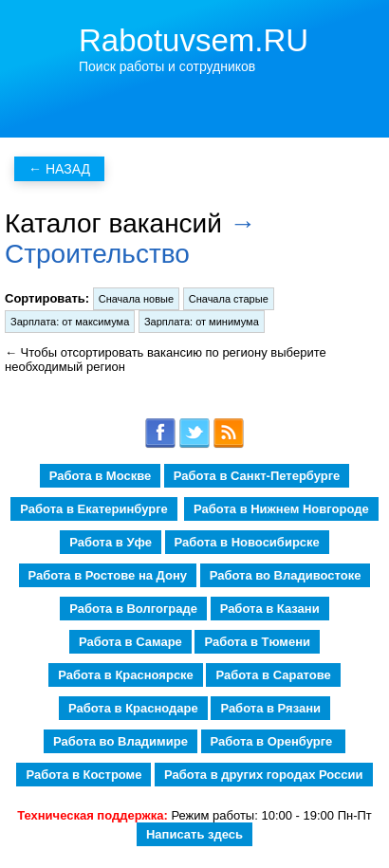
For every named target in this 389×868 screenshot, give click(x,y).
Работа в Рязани (270, 708)
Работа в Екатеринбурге (93, 509)
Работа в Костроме (83, 775)
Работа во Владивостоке (286, 575)
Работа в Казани (270, 609)
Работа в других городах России (263, 775)
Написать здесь (194, 834)
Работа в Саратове (273, 675)
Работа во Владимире (120, 741)
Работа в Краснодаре (133, 708)
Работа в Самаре (130, 642)
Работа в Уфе (111, 542)
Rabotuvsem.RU (194, 40)
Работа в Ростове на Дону (108, 575)
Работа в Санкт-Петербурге (257, 476)
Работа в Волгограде (133, 609)
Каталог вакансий (113, 223)
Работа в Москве (101, 476)
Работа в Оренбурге (273, 741)
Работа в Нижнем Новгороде (281, 509)
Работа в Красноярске (126, 675)
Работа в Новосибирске (247, 542)
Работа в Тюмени (257, 642)
